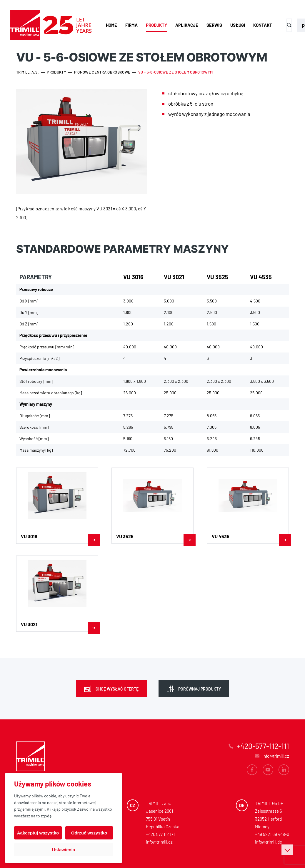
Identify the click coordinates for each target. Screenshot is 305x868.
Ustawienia (64, 850)
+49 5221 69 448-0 (272, 834)
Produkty (156, 25)
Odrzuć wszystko (89, 833)
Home (111, 25)
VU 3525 (217, 277)
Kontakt (263, 25)
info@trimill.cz (159, 842)
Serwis (214, 25)
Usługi (238, 25)
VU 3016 (133, 277)
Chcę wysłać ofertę (117, 689)
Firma (131, 25)
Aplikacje (187, 25)
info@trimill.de (269, 842)
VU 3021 (174, 277)
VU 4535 (261, 277)
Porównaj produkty (200, 689)
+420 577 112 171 (160, 834)
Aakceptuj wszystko (38, 833)
